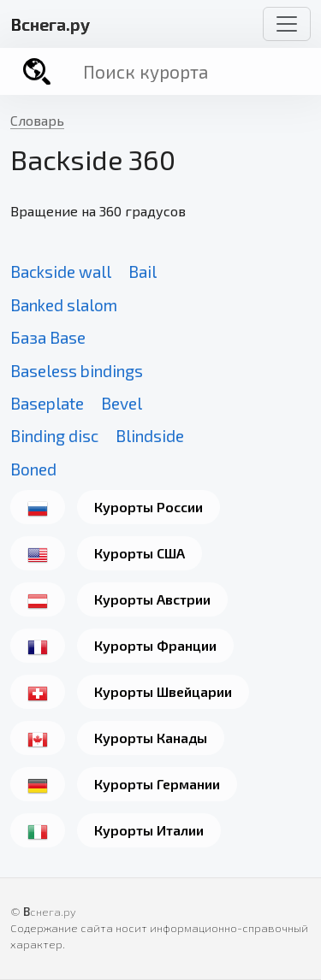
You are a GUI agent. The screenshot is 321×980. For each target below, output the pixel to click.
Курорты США (140, 553)
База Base (48, 337)
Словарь (37, 120)
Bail (143, 272)
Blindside (150, 436)
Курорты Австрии (152, 599)
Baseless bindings (77, 371)
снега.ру (50, 24)
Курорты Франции (155, 645)
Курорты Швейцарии (163, 691)
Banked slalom (64, 305)
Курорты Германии (157, 784)
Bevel (122, 403)
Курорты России (149, 507)
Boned (33, 469)
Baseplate (47, 403)
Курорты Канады (151, 738)
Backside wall (61, 272)
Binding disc (54, 436)
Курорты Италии (149, 830)
